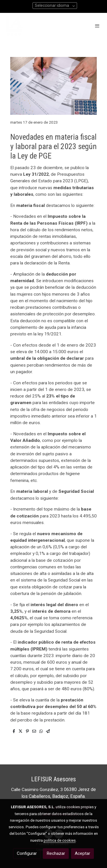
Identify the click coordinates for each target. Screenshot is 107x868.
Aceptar (82, 853)
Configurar (27, 853)
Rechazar (56, 853)
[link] (14, 26)
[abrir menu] (97, 26)
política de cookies (60, 840)
